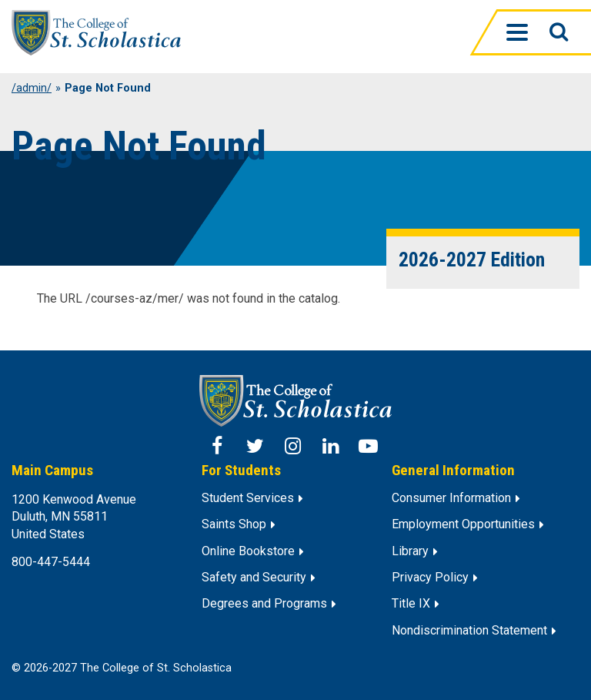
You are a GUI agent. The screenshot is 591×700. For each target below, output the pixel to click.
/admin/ (32, 89)
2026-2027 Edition (472, 260)
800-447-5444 (51, 562)
